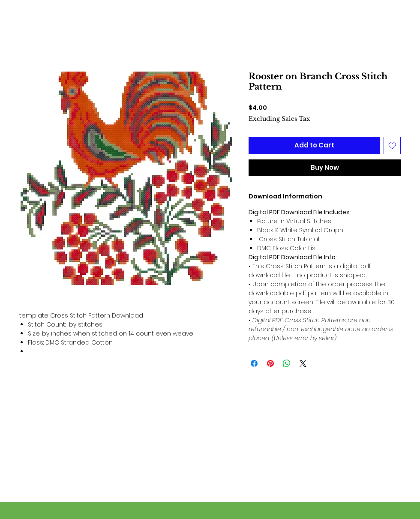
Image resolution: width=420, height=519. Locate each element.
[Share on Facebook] (254, 363)
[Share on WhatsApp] (287, 363)
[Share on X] (303, 363)
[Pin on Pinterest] (270, 363)
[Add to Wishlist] (392, 145)
